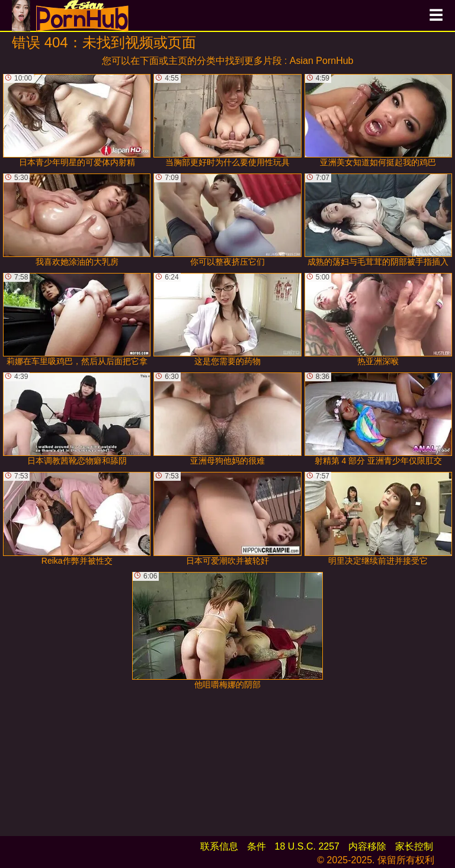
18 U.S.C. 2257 (307, 846)
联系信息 (219, 846)
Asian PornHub (322, 61)
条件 (257, 846)
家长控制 (414, 846)
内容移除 (367, 846)
